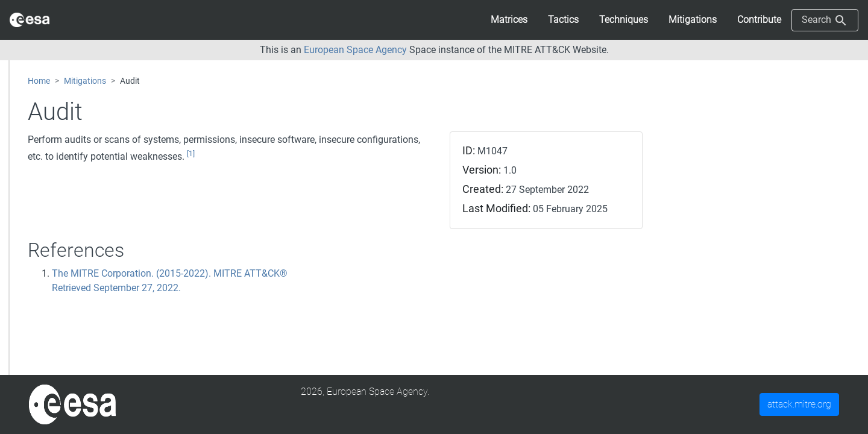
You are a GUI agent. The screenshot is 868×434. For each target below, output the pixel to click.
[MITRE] (72, 404)
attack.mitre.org (799, 404)
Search (825, 20)
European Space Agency (355, 50)
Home (39, 81)
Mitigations (85, 81)
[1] (191, 154)
